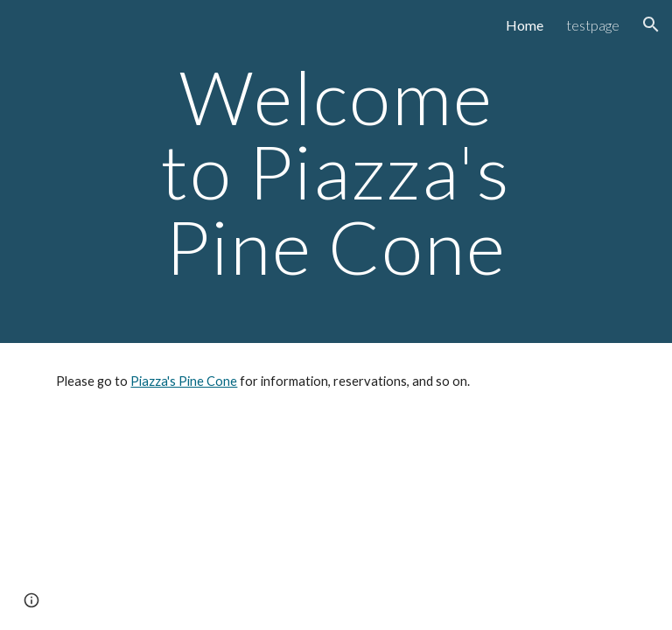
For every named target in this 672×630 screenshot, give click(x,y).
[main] (336, 171)
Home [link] (525, 25)
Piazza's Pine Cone (184, 381)
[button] (651, 24)
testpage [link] (593, 25)
